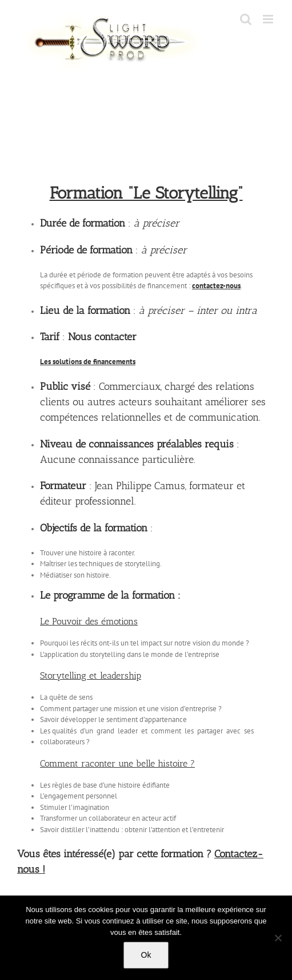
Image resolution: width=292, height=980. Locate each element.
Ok (146, 955)
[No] (278, 938)
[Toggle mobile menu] (269, 19)
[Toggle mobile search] (246, 19)
